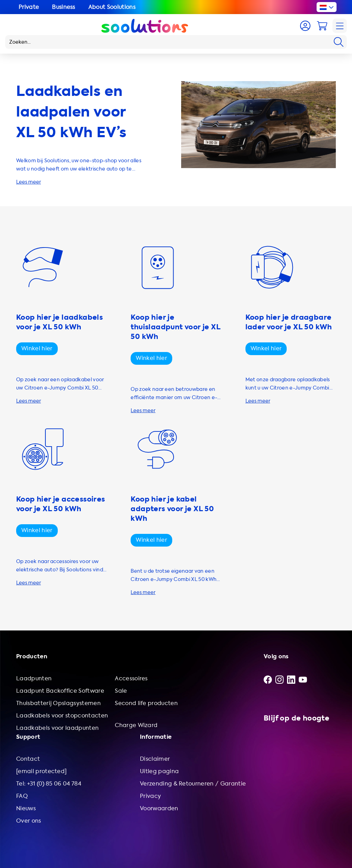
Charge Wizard (136, 725)
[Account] (305, 26)
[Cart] (322, 26)
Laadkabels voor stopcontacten (62, 716)
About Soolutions (112, 7)
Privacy (150, 796)
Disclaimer (155, 759)
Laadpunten (34, 678)
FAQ (22, 796)
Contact (28, 759)
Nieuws (26, 808)
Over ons (29, 821)
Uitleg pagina (159, 771)
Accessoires (131, 678)
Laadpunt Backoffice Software (60, 691)
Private (29, 7)
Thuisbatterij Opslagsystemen (58, 703)
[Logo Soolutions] (145, 26)
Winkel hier (37, 348)
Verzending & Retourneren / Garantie (193, 784)
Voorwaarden (159, 808)
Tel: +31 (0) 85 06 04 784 (49, 784)
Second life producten (146, 703)
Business (64, 7)
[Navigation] (340, 26)
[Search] (339, 42)
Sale (121, 691)
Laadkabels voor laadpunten (57, 728)
